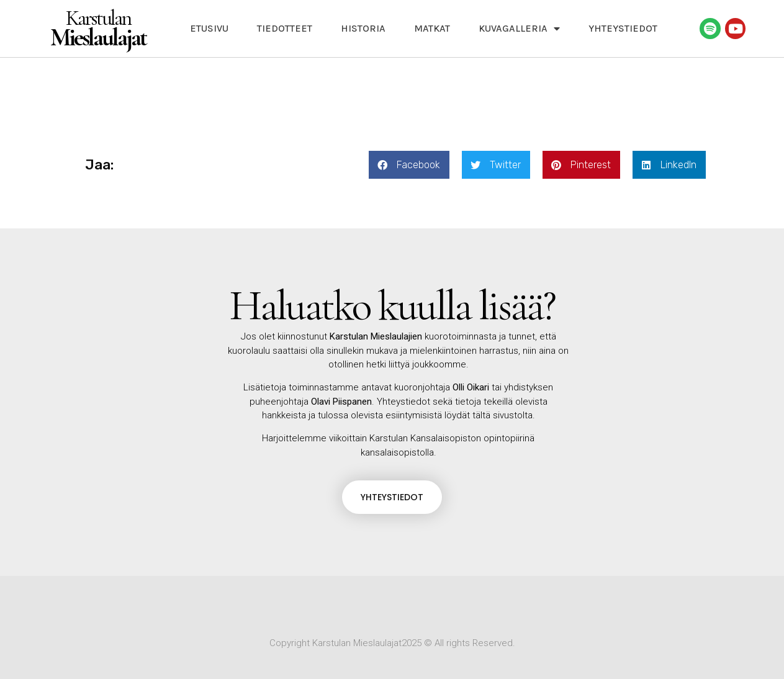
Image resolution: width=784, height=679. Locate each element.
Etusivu (209, 28)
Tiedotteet (285, 28)
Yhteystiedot (623, 28)
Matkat (432, 28)
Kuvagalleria (519, 29)
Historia (363, 28)
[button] (409, 165)
